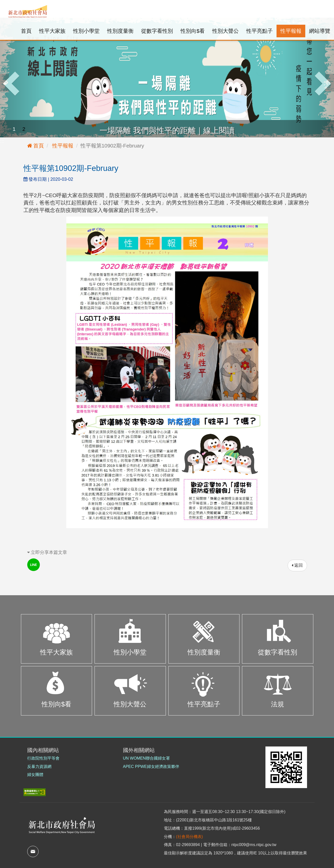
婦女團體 (35, 775)
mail (33, 851)
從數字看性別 (157, 31)
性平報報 (291, 31)
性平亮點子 (260, 31)
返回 (297, 565)
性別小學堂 (86, 31)
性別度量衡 (120, 31)
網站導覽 (320, 31)
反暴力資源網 (39, 767)
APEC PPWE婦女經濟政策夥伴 (151, 767)
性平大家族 (52, 31)
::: (6, 4)
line (34, 565)
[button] (25, 78)
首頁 (26, 31)
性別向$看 (193, 31)
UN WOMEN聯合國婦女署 (147, 758)
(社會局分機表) (189, 837)
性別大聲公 (225, 31)
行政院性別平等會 (43, 758)
